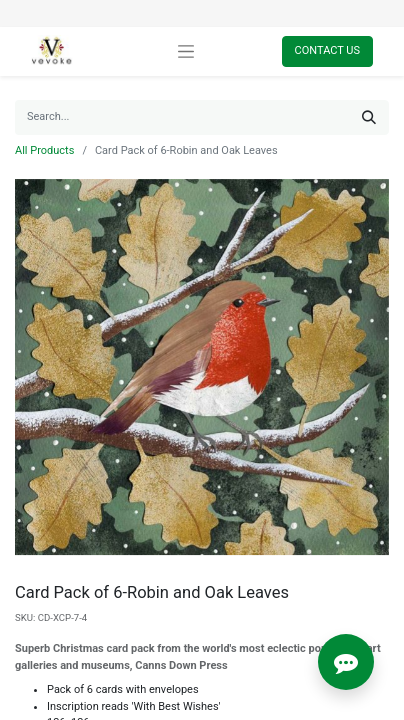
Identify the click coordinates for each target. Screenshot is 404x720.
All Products (44, 150)
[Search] (369, 117)
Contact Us (327, 50)
